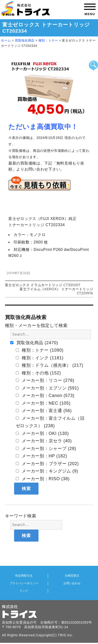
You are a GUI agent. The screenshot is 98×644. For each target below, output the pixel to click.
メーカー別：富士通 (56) (44, 411)
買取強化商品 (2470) (34, 343)
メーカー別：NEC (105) (43, 403)
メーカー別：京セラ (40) (44, 441)
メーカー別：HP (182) (42, 456)
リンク (24, 591)
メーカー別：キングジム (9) (47, 471)
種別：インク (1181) (40, 358)
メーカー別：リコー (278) (45, 380)
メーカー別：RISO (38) (43, 479)
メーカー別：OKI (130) (42, 433)
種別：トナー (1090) (40, 350)
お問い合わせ (72, 583)
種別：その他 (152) (38, 373)
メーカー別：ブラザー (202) (47, 464)
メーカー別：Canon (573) (45, 396)
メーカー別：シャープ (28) (46, 449)
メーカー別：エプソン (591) (47, 388)
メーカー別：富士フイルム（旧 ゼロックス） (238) (50, 422)
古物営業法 (72, 576)
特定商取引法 (24, 576)
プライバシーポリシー (24, 583)
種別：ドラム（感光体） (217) (50, 365)
